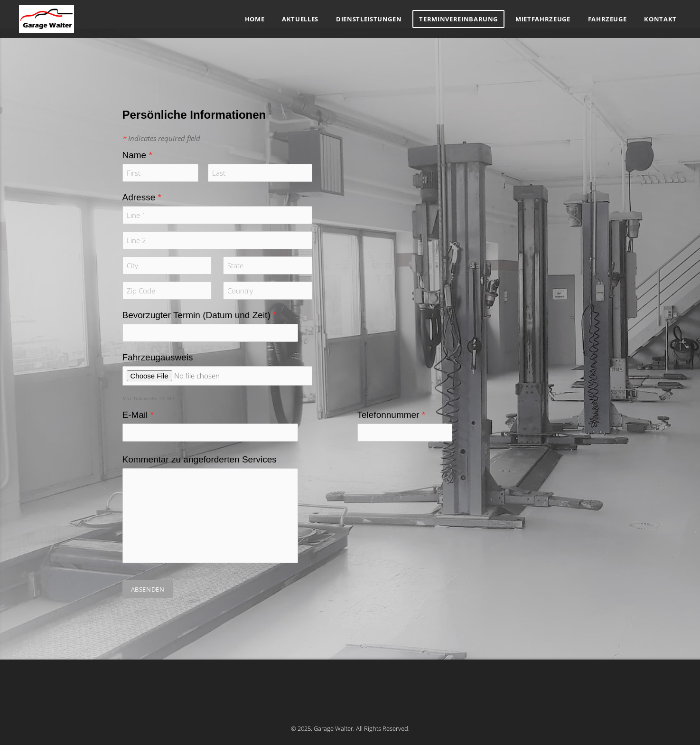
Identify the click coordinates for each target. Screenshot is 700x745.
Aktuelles (300, 19)
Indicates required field (161, 138)
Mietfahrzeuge (543, 19)
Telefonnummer (392, 415)
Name (137, 155)
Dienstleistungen (369, 19)
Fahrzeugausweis (158, 357)
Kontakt (660, 19)
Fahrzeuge (607, 19)
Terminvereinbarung (458, 19)
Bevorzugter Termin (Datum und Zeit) (200, 315)
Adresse (142, 197)
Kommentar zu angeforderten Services (200, 459)
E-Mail (138, 415)
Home (255, 19)
